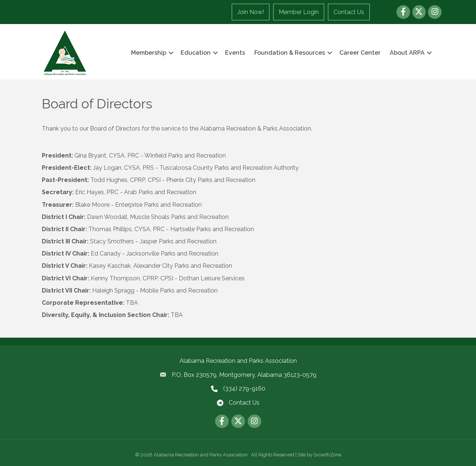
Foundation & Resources (290, 53)
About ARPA (407, 53)
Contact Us (349, 12)
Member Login (299, 12)
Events (235, 53)
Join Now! (251, 12)
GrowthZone (327, 455)
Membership (149, 53)
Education (196, 53)
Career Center (360, 53)
